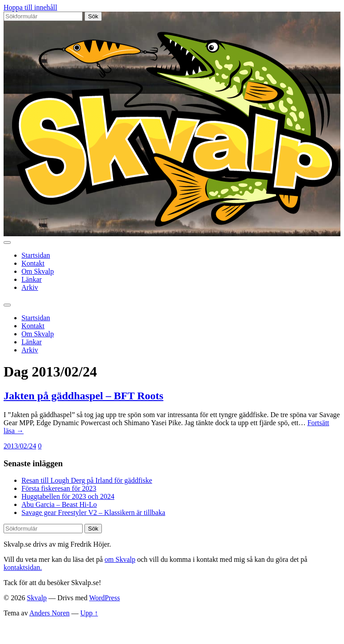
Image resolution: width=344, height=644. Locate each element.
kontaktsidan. (23, 567)
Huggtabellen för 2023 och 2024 (68, 496)
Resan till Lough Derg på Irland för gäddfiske (87, 480)
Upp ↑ (89, 613)
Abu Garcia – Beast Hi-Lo (59, 504)
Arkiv (30, 287)
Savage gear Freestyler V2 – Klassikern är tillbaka (93, 512)
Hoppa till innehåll (30, 7)
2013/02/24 (20, 446)
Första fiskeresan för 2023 (59, 488)
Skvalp (37, 598)
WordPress (104, 598)
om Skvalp (120, 559)
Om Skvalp (38, 271)
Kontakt (33, 263)
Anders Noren (50, 613)
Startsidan (36, 255)
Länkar (31, 279)
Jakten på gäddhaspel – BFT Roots (84, 396)
